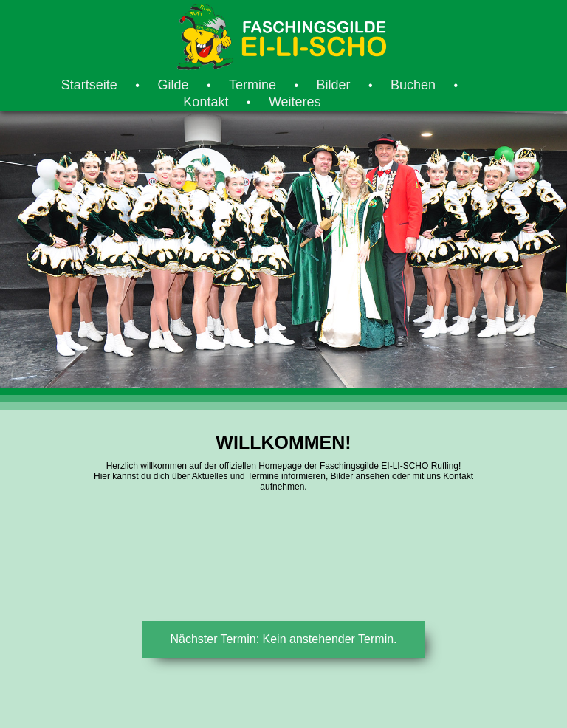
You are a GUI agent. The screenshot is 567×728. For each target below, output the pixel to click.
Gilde (173, 85)
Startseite (89, 85)
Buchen (413, 85)
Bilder (333, 85)
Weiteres (295, 102)
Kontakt (206, 102)
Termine (252, 85)
